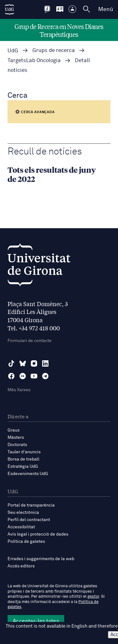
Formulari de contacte (30, 341)
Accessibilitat (21, 527)
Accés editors (21, 566)
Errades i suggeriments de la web (41, 559)
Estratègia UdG (23, 467)
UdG (13, 51)
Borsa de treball (23, 459)
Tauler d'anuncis (24, 452)
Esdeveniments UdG (28, 474)
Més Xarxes (19, 390)
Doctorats (17, 445)
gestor (93, 597)
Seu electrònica (23, 513)
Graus (14, 430)
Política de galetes (26, 542)
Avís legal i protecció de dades (38, 534)
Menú (106, 9)
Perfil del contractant (29, 520)
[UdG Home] (9, 9)
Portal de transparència (31, 505)
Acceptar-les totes (36, 621)
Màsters (16, 438)
